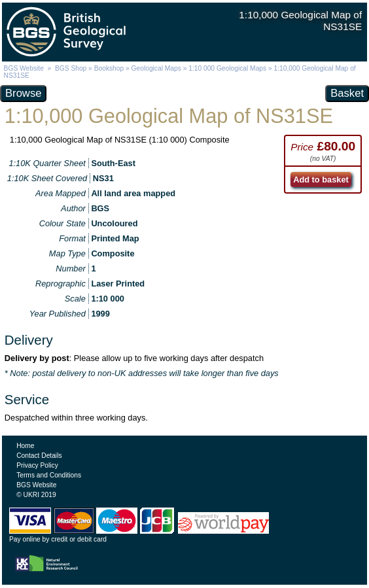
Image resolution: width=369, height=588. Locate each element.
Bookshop (109, 68)
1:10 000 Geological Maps (227, 68)
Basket (347, 93)
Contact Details (39, 456)
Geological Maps (156, 68)
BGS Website (24, 68)
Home (25, 446)
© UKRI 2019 (36, 495)
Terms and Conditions (49, 475)
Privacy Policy (37, 465)
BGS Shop (71, 68)
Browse (23, 93)
